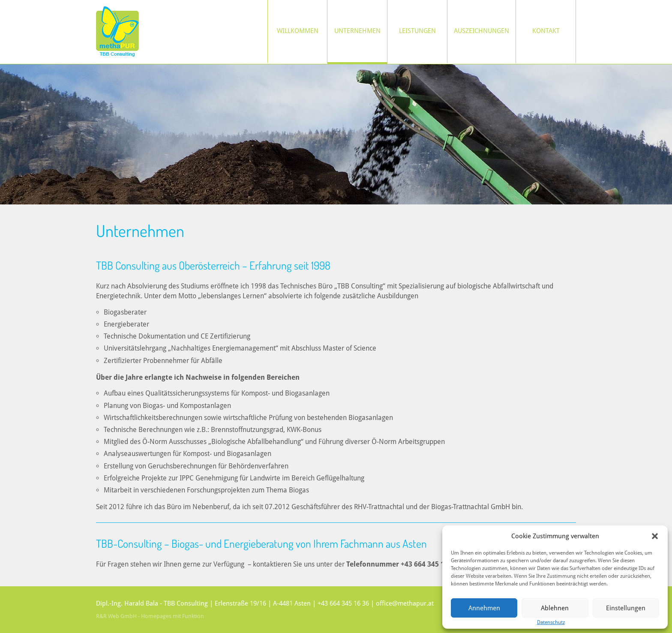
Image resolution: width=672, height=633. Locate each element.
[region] (336, 134)
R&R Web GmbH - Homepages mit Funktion (150, 616)
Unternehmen (357, 31)
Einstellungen (626, 608)
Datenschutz (551, 622)
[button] (655, 536)
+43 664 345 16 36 (343, 603)
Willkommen (298, 31)
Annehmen (484, 608)
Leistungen (417, 31)
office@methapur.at (405, 603)
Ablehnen (555, 608)
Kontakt (546, 31)
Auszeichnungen (481, 31)
